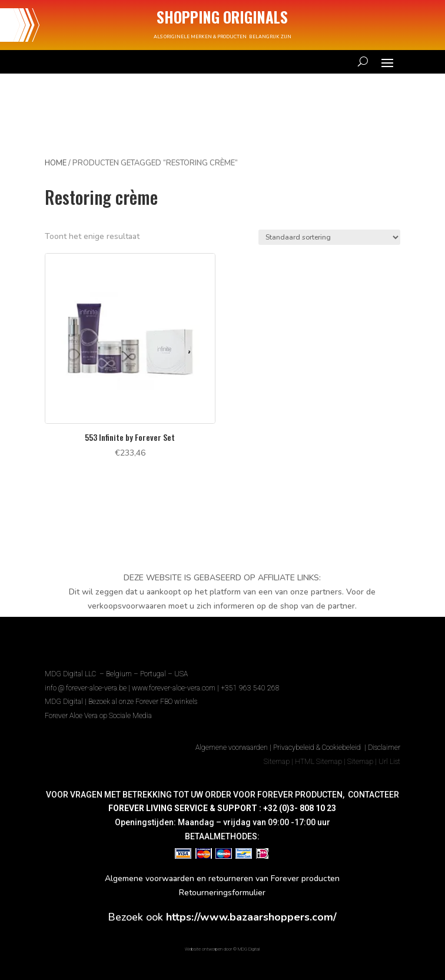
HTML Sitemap (318, 762)
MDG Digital (64, 702)
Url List (389, 762)
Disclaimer (384, 748)
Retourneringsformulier (222, 893)
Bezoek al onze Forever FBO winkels (143, 702)
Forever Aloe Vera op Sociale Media (98, 716)
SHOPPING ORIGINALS (222, 17)
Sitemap (277, 762)
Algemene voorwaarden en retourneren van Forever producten (222, 878)
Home (56, 163)
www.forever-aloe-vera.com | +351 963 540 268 (206, 688)
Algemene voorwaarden (232, 748)
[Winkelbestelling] (329, 237)
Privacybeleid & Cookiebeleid (318, 748)
